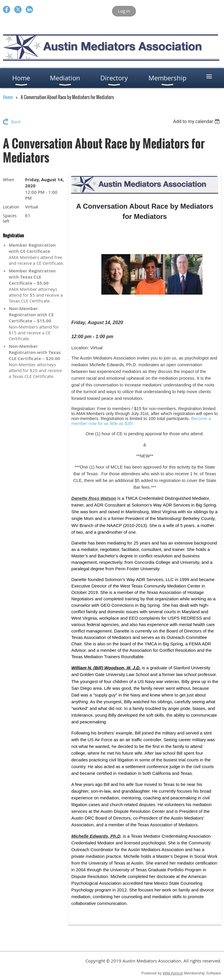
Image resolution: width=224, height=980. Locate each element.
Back (16, 122)
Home (8, 97)
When (9, 180)
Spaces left (10, 218)
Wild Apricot (173, 973)
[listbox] (197, 121)
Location (11, 207)
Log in (124, 11)
